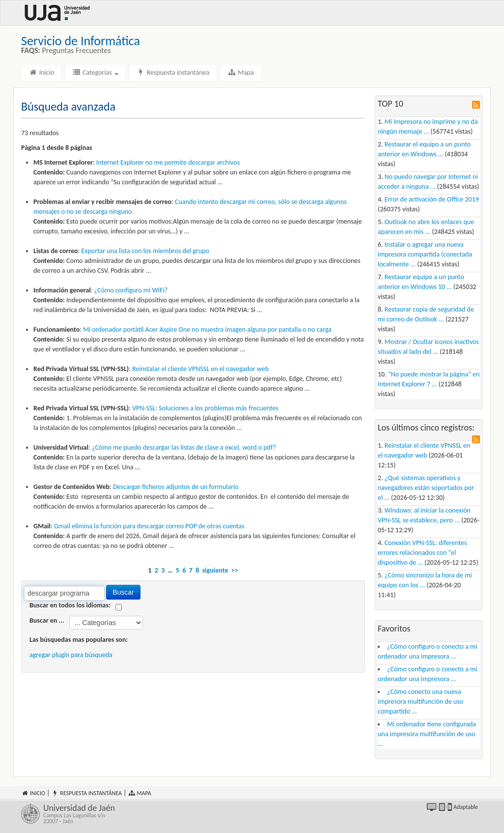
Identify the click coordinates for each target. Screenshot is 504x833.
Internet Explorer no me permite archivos (168, 162)
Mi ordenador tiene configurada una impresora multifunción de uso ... (427, 734)
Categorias (95, 72)
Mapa (240, 72)
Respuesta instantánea (173, 72)
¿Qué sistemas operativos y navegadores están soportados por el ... (426, 488)
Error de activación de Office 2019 (432, 199)
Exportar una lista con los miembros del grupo (145, 251)
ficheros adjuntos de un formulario (176, 487)
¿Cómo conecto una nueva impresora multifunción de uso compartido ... (420, 702)
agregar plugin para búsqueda (71, 655)
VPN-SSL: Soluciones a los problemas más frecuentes (205, 408)
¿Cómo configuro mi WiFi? (131, 290)
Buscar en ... (47, 620)
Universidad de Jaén (145, 814)
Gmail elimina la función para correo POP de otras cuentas (149, 526)
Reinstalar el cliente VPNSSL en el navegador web (200, 369)
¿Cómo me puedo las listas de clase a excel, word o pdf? (184, 447)
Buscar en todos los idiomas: (70, 605)
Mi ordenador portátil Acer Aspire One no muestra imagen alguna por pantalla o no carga (207, 330)
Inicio (42, 72)
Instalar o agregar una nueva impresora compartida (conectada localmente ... (425, 254)
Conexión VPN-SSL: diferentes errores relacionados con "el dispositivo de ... (422, 553)
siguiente (215, 570)
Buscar (123, 592)
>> (235, 570)
